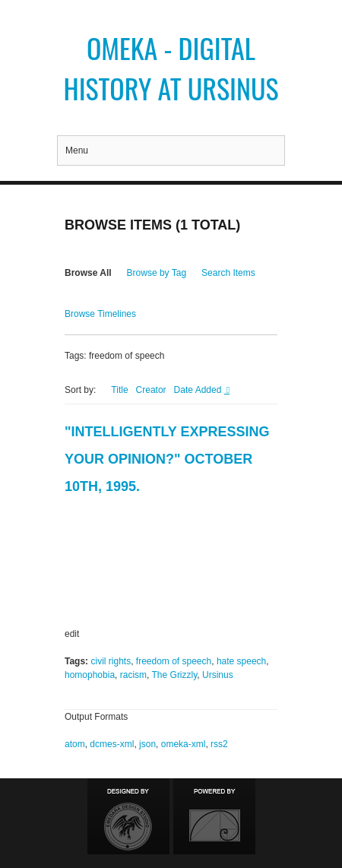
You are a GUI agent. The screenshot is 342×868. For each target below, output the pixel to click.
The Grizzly (175, 675)
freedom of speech (174, 661)
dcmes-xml (112, 744)
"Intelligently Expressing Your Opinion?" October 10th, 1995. (167, 459)
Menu (77, 150)
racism (133, 675)
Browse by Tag (157, 273)
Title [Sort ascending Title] (119, 390)
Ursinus (218, 675)
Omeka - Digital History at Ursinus (171, 68)
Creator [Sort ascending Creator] (151, 390)
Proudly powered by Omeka (214, 816)
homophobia (90, 675)
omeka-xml (184, 744)
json (147, 744)
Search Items (228, 273)
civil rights (111, 661)
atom (75, 744)
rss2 (219, 744)
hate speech (241, 661)
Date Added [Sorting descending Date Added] (199, 390)
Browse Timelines (100, 314)
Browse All (88, 273)
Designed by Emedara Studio (128, 816)
